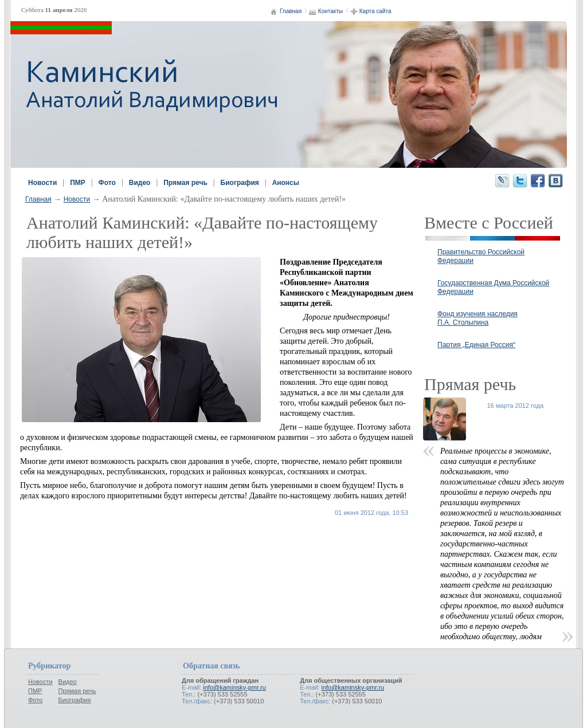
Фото (107, 183)
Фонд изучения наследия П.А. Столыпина (478, 318)
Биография (240, 183)
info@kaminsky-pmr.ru (234, 687)
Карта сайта (375, 11)
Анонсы (286, 183)
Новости (42, 183)
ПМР (78, 183)
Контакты (330, 11)
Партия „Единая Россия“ (476, 345)
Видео (140, 183)
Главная (291, 11)
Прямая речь (185, 183)
